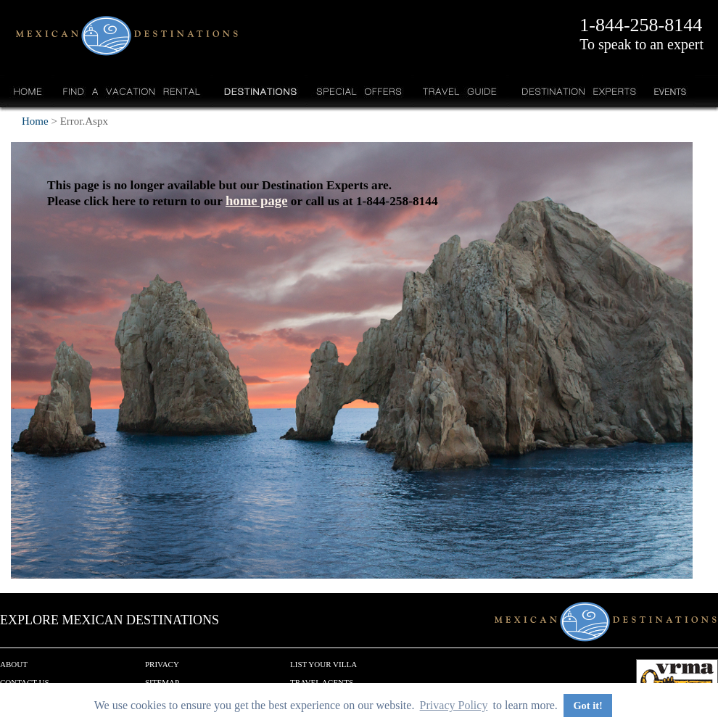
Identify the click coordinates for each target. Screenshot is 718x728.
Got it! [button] (587, 706)
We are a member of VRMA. (677, 681)
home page (257, 200)
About (14, 664)
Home (28, 91)
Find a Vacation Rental (132, 91)
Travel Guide (460, 91)
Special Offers (359, 91)
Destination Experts (575, 91)
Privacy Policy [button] (454, 705)
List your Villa (323, 664)
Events (669, 91)
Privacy (162, 664)
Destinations (259, 91)
